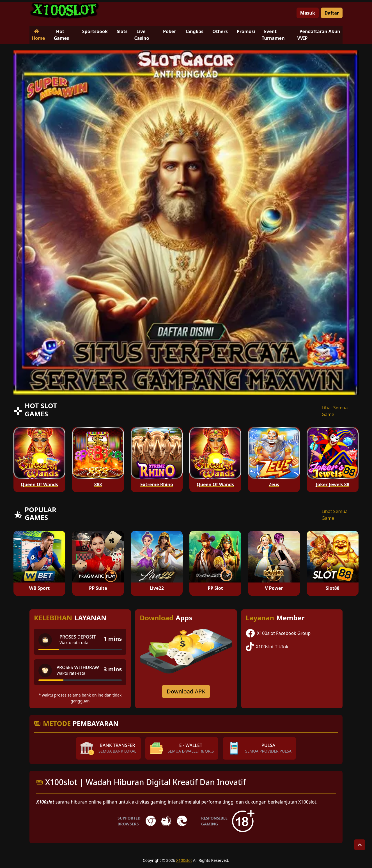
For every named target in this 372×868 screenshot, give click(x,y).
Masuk (308, 13)
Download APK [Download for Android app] (186, 691)
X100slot (184, 860)
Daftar (332, 13)
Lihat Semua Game (335, 411)
